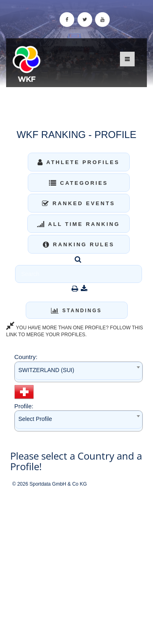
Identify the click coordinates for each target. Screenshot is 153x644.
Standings (76, 311)
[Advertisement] (76, 566)
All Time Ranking (79, 224)
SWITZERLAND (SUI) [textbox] (46, 370)
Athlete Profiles (79, 162)
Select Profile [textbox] (35, 419)
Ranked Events (79, 203)
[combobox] (79, 372)
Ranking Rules (79, 244)
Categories (79, 183)
